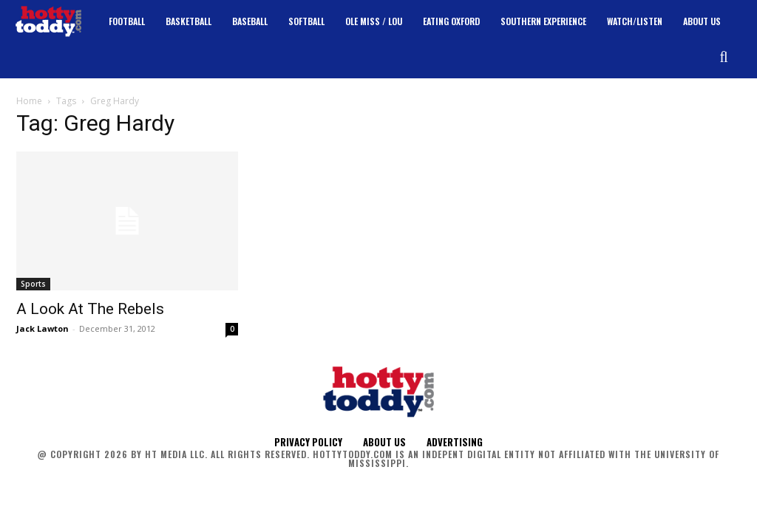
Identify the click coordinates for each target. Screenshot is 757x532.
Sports (33, 284)
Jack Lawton (43, 328)
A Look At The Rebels (90, 309)
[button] (724, 57)
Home (29, 101)
